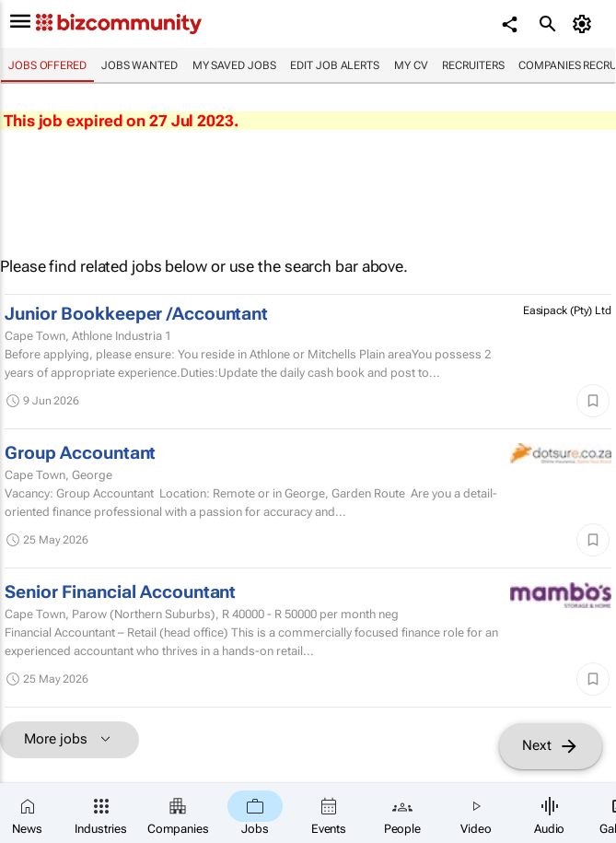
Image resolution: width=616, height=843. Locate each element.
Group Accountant (80, 453)
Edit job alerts (335, 65)
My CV (411, 65)
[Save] (593, 401)
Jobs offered (47, 65)
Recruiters (473, 65)
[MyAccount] (584, 24)
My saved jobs (234, 65)
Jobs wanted (139, 65)
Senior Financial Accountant (120, 592)
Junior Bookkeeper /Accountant (136, 314)
